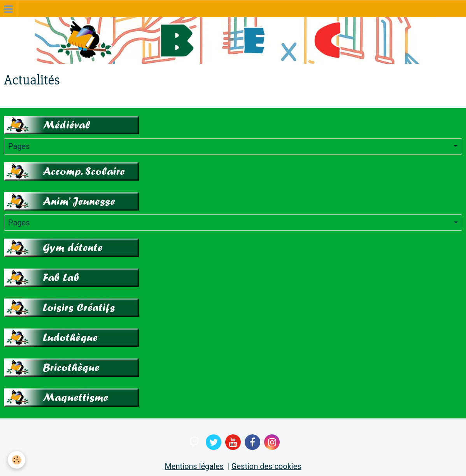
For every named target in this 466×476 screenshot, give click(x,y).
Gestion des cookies (266, 466)
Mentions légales (194, 466)
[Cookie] (17, 460)
